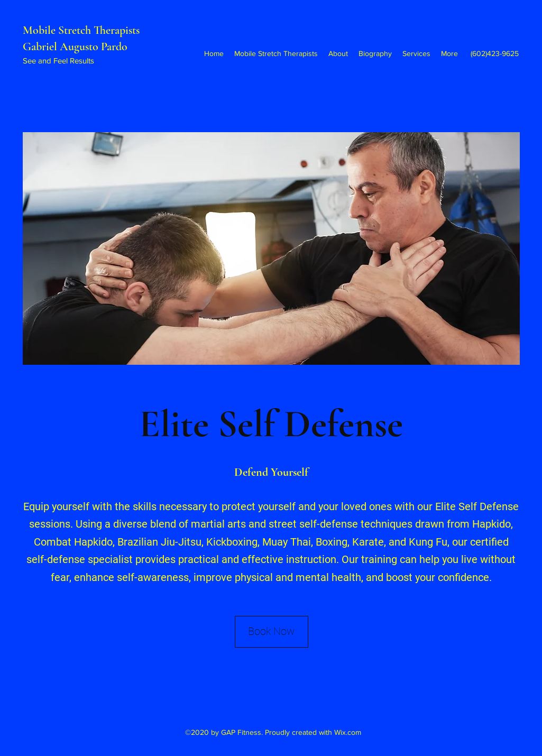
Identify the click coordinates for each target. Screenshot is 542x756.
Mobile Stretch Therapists (82, 30)
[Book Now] (272, 632)
